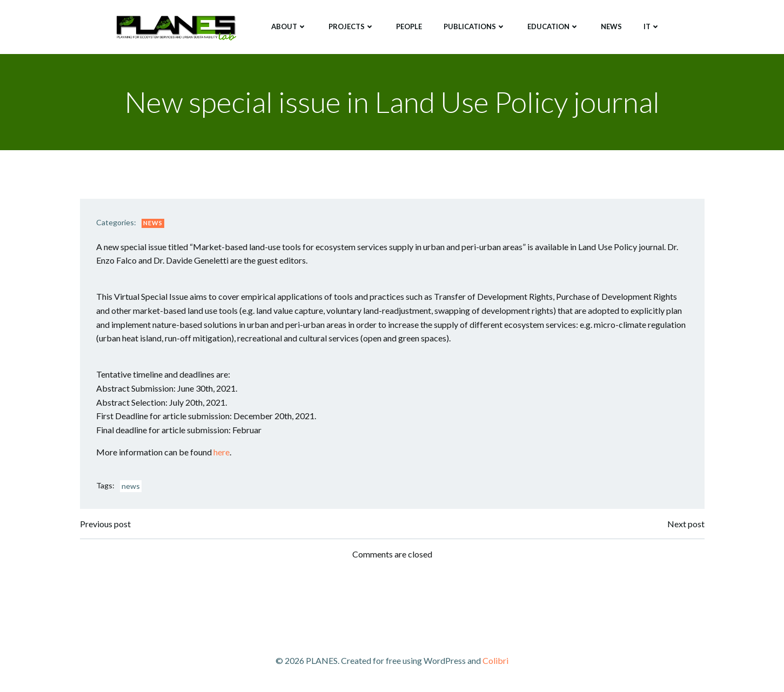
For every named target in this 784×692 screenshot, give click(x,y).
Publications (475, 26)
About (289, 26)
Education (553, 26)
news (131, 486)
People (409, 26)
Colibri (495, 660)
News (611, 26)
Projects (351, 26)
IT (652, 26)
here (222, 452)
